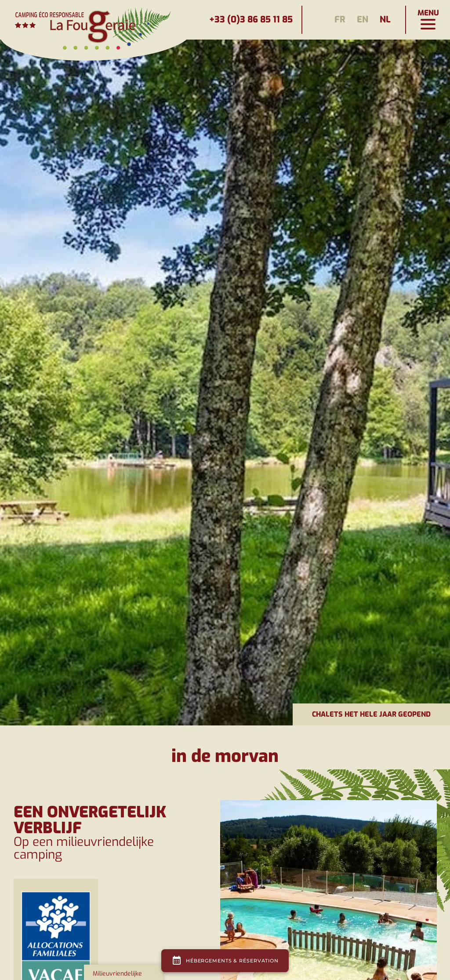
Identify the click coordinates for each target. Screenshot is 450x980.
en (363, 20)
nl (385, 20)
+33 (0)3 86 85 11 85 (251, 20)
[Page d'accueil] (97, 20)
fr (340, 20)
